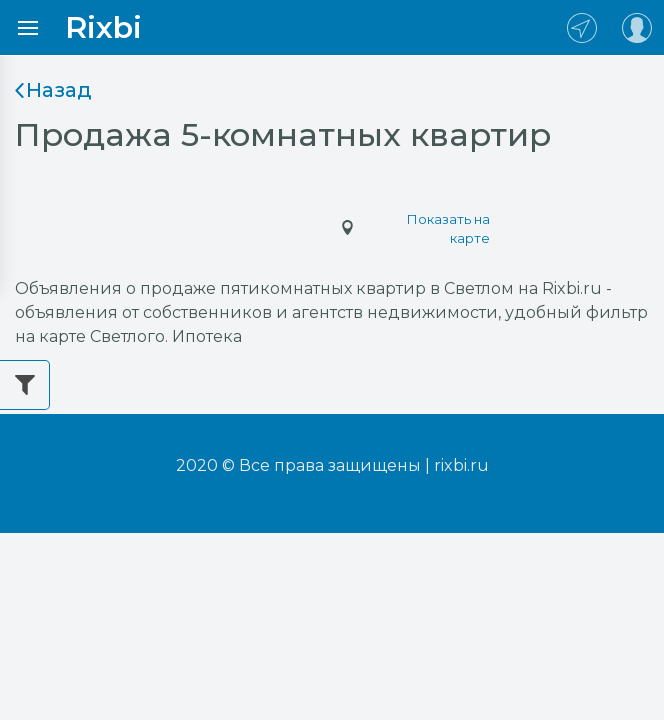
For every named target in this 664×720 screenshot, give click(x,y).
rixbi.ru (461, 465)
